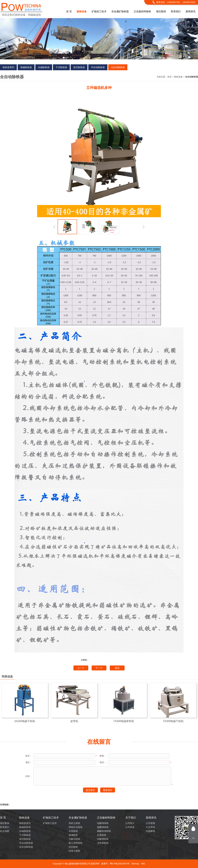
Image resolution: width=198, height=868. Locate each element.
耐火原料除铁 (76, 843)
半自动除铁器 (98, 67)
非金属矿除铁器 (120, 11)
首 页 (69, 11)
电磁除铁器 (26, 67)
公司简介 (130, 823)
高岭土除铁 (74, 823)
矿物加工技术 (99, 11)
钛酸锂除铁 (103, 839)
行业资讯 (150, 827)
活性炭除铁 (103, 843)
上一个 (81, 668)
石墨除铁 (102, 835)
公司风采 (130, 827)
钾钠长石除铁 (76, 827)
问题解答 (150, 831)
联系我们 (176, 11)
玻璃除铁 (73, 835)
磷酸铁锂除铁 (104, 831)
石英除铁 (73, 831)
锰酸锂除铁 (103, 827)
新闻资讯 (191, 11)
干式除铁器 (61, 67)
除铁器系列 (8, 67)
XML (143, 864)
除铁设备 (82, 11)
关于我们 (131, 818)
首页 (169, 77)
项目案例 (161, 11)
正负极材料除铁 (142, 11)
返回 (117, 668)
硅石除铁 (73, 847)
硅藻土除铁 (74, 851)
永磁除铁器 (44, 67)
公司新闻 (150, 823)
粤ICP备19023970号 (120, 864)
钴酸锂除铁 (103, 823)
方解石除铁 (74, 839)
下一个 (99, 668)
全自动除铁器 (118, 67)
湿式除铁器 (79, 67)
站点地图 (5, 831)
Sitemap (135, 864)
